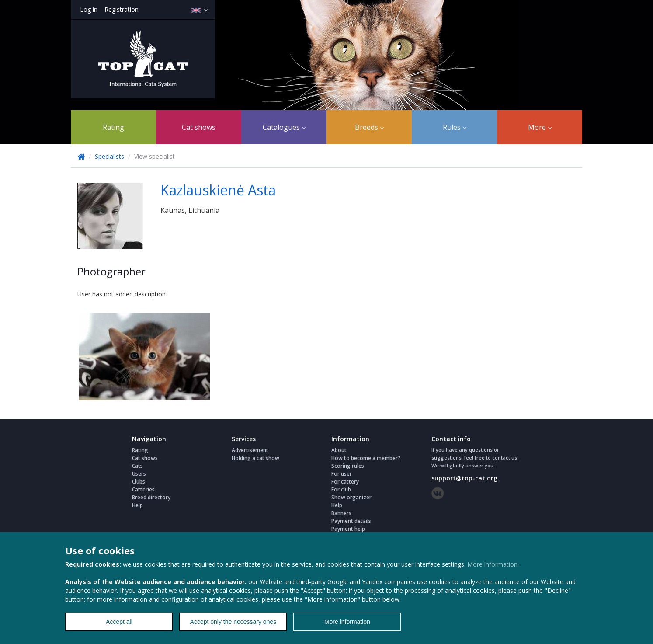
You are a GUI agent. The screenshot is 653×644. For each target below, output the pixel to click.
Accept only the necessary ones (233, 622)
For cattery (345, 482)
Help (137, 505)
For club (341, 489)
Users (139, 474)
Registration (122, 9)
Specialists (109, 156)
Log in (89, 9)
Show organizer (351, 497)
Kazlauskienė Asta (218, 190)
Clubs (139, 482)
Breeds (369, 127)
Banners (341, 513)
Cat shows (199, 127)
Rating (113, 127)
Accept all (119, 622)
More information (492, 564)
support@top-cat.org (464, 478)
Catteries (143, 489)
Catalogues (284, 127)
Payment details (351, 521)
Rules (455, 127)
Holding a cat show (255, 458)
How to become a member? (366, 458)
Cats (137, 466)
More (540, 127)
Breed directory (151, 497)
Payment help (348, 529)
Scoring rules (348, 466)
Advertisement (250, 450)
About (339, 450)
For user (342, 474)
